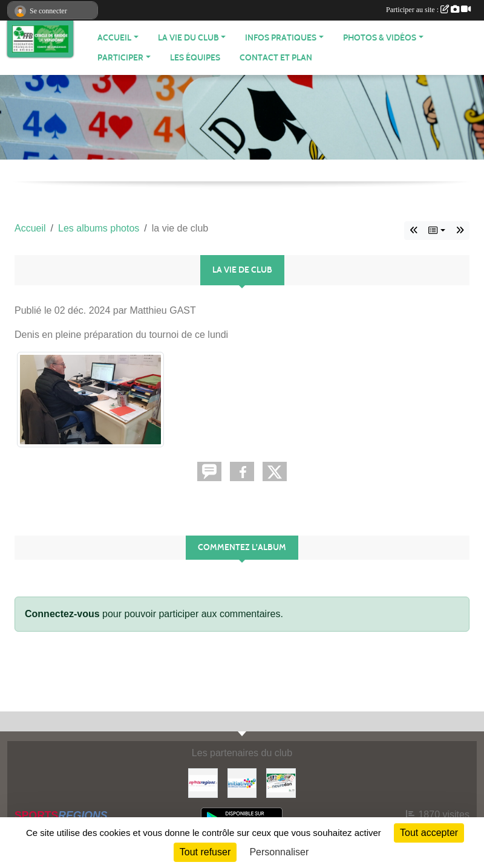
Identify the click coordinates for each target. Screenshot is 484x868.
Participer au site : (428, 10)
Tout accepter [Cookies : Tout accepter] (429, 833)
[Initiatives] (242, 782)
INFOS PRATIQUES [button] (281, 38)
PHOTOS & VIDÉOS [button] (380, 38)
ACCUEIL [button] (114, 38)
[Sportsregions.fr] (203, 782)
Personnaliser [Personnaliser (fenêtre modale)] (279, 852)
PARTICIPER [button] (120, 58)
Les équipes (195, 58)
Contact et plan (276, 58)
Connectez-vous (62, 614)
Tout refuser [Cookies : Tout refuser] (205, 852)
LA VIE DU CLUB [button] (188, 38)
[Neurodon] (281, 782)
